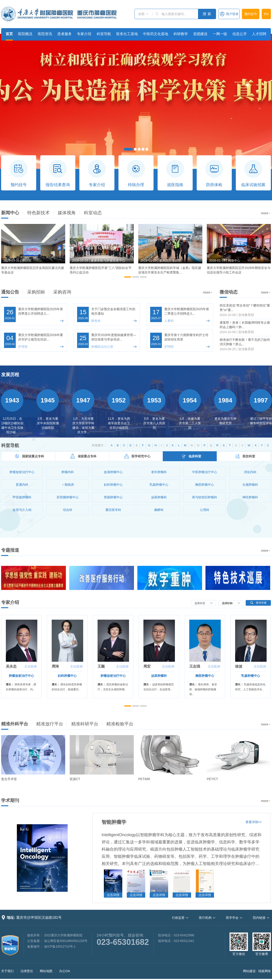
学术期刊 (10, 800)
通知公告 (10, 292)
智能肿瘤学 (114, 822)
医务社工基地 (127, 34)
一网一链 (220, 34)
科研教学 (181, 34)
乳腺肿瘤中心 (251, 676)
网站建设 (249, 971)
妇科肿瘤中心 (67, 676)
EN (266, 14)
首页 (9, 34)
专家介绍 (84, 34)
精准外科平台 (15, 724)
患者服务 (65, 34)
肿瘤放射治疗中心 (21, 676)
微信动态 (229, 292)
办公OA (65, 971)
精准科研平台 (85, 724)
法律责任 (27, 971)
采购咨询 (62, 292)
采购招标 (36, 292)
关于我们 (7, 971)
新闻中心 (10, 213)
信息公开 (240, 34)
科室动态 (93, 213)
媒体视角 (67, 213)
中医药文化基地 (156, 34)
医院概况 (25, 34)
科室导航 (104, 34)
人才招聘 (259, 34)
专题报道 (10, 550)
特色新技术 (38, 213)
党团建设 (200, 34)
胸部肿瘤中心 (205, 676)
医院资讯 (45, 34)
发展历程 (10, 375)
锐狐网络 (265, 971)
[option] (33, 251)
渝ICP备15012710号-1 (60, 946)
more (266, 213)
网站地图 (46, 971)
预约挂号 (251, 14)
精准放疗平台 (50, 724)
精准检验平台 (120, 724)
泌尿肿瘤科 (159, 676)
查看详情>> (254, 822)
